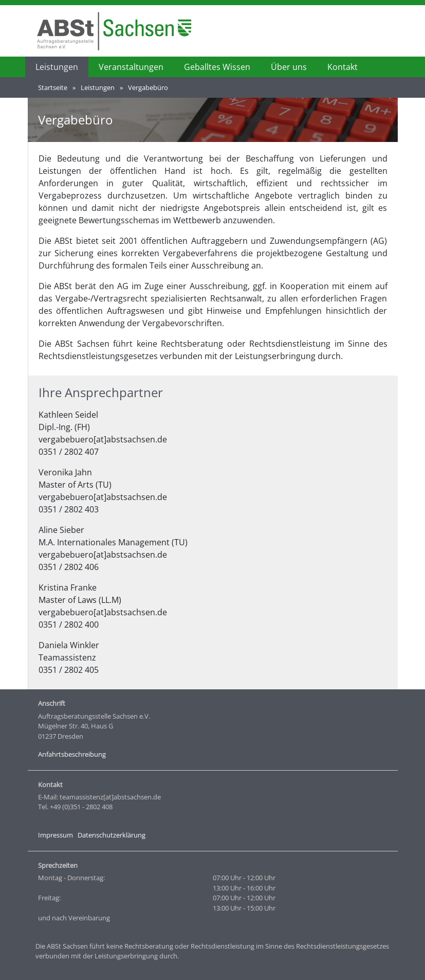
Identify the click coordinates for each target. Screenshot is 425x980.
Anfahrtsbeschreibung (72, 754)
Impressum (56, 835)
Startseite (53, 87)
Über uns (289, 67)
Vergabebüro (148, 87)
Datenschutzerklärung (112, 835)
